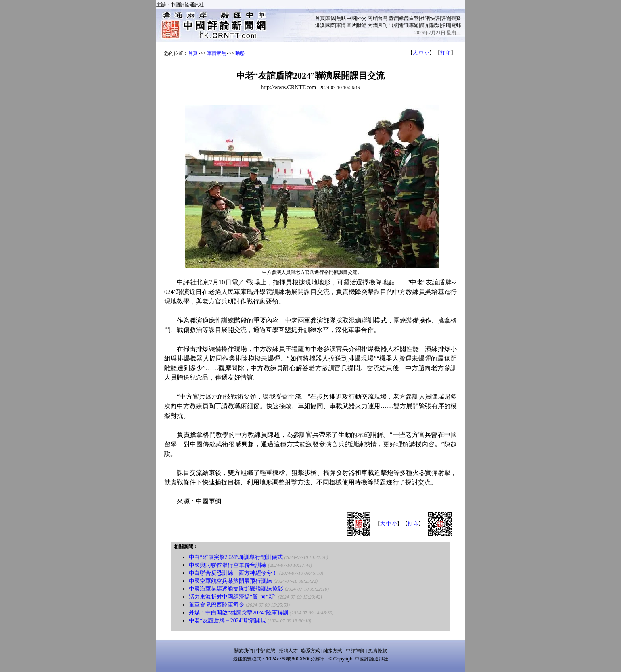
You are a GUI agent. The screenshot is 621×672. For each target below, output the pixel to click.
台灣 (383, 18)
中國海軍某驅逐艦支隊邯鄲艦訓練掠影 (236, 589)
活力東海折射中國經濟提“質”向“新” (233, 597)
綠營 (404, 18)
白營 (414, 18)
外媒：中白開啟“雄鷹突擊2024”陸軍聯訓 (238, 613)
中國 (351, 18)
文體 (372, 25)
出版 (393, 25)
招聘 (446, 25)
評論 (446, 18)
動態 (240, 53)
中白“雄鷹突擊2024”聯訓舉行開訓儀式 (236, 557)
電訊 (404, 25)
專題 (414, 25)
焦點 (341, 18)
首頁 (320, 18)
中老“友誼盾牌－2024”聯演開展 (227, 621)
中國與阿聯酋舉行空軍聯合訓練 (228, 565)
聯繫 (435, 25)
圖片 (351, 25)
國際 (330, 25)
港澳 (320, 25)
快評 (435, 18)
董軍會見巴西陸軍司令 (217, 605)
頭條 (330, 18)
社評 (425, 18)
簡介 (425, 25)
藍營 (393, 18)
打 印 (446, 53)
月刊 (383, 25)
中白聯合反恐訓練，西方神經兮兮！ (233, 573)
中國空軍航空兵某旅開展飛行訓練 (230, 581)
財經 (362, 25)
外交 (362, 18)
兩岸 (372, 18)
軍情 (341, 25)
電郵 (456, 25)
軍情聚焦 (217, 53)
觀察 (456, 18)
